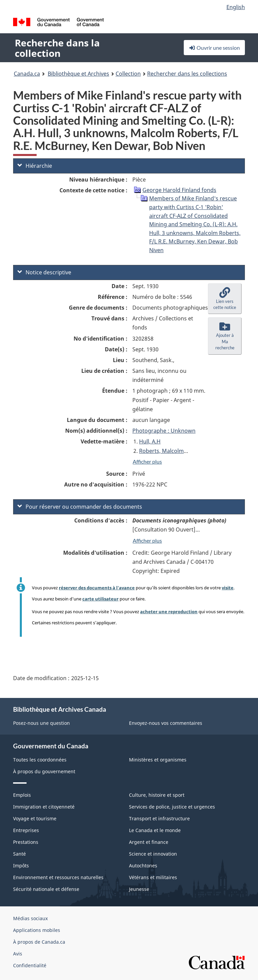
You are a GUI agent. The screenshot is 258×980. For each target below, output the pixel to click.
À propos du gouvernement (44, 771)
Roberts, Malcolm (161, 451)
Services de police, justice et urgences (172, 807)
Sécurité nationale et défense (46, 889)
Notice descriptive (44, 272)
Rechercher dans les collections (187, 74)
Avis (18, 954)
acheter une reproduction (169, 612)
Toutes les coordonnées (40, 760)
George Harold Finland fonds (179, 190)
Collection (128, 74)
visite (228, 588)
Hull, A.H (150, 441)
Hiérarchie (35, 166)
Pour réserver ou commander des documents (80, 507)
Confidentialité (30, 965)
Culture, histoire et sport (157, 795)
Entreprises (26, 830)
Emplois (22, 795)
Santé (19, 854)
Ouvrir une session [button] (214, 48)
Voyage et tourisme (35, 818)
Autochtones (143, 866)
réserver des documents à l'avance (97, 588)
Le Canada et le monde (155, 830)
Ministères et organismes (158, 760)
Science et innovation (153, 854)
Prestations (26, 842)
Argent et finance (149, 842)
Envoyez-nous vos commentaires (166, 723)
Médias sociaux (30, 918)
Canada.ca (27, 74)
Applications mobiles (37, 930)
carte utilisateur (100, 599)
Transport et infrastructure (159, 818)
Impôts (21, 866)
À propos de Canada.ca (39, 942)
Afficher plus (147, 461)
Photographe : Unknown (164, 431)
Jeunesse (139, 889)
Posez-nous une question (41, 723)
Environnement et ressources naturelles (58, 877)
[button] (225, 299)
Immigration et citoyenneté (44, 807)
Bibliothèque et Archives (78, 74)
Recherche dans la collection (57, 48)
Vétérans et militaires (153, 877)
